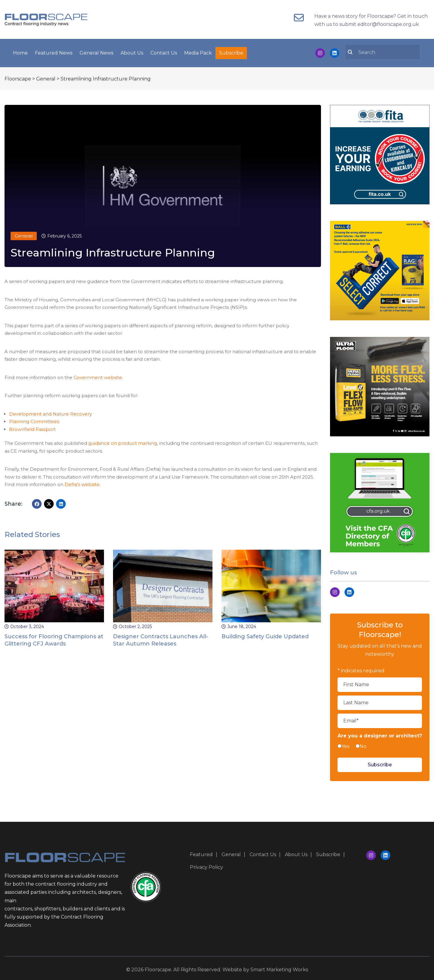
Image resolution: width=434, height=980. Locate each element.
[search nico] (386, 52)
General (24, 235)
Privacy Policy (206, 866)
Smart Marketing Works (279, 968)
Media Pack (198, 52)
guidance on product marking (123, 442)
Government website (98, 376)
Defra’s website (82, 483)
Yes (345, 745)
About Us (132, 52)
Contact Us (164, 52)
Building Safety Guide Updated (265, 635)
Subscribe (231, 52)
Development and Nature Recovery (50, 413)
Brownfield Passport (32, 428)
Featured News (54, 52)
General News (96, 52)
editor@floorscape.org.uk (388, 24)
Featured (201, 853)
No (363, 745)
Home (20, 52)
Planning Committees (34, 420)
